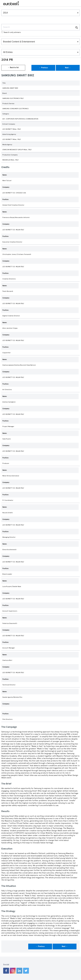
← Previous (43, 68)
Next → (68, 68)
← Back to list (13, 68)
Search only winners (11, 32)
